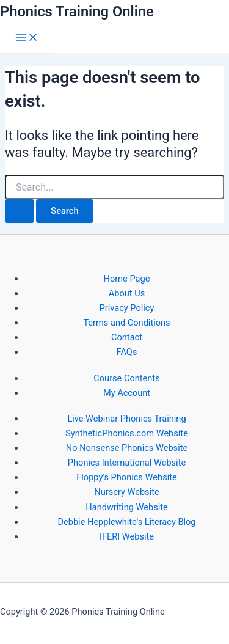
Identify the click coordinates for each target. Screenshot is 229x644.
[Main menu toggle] (27, 38)
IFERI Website (127, 536)
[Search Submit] (20, 211)
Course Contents (126, 378)
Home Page (127, 279)
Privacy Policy (127, 308)
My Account (127, 393)
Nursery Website (126, 492)
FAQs (127, 352)
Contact (127, 337)
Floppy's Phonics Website (126, 477)
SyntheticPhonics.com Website (127, 433)
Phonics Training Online (77, 12)
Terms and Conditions (126, 323)
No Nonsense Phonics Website (127, 448)
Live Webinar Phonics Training (126, 419)
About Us (127, 293)
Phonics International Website (127, 463)
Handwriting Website (126, 507)
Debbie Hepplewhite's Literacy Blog (126, 522)
